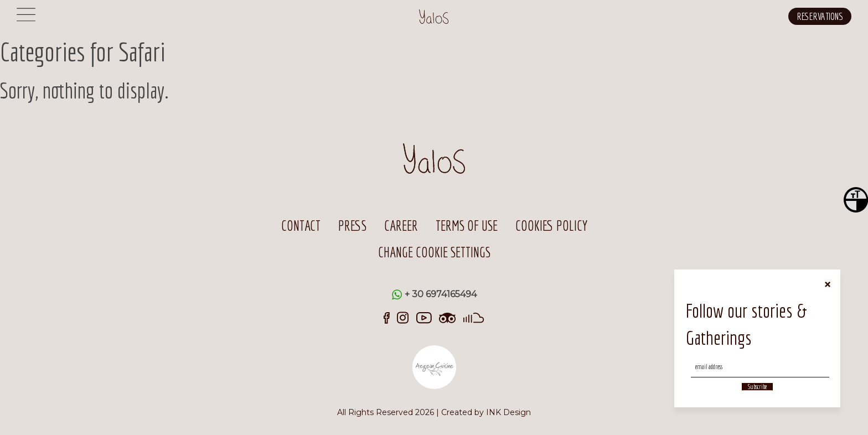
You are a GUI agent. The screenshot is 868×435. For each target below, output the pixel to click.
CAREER (401, 226)
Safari (142, 51)
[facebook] (387, 317)
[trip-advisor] (448, 317)
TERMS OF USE (467, 226)
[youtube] (424, 317)
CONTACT (301, 226)
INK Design (508, 412)
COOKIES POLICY (551, 226)
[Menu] (26, 21)
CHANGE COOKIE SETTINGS (434, 252)
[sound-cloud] (474, 317)
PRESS (352, 226)
